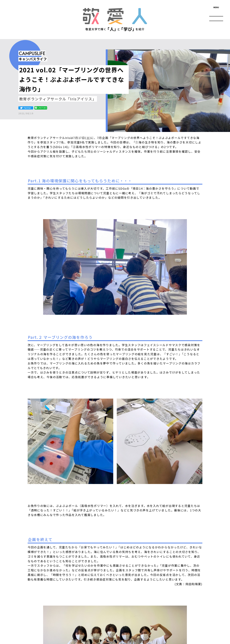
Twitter (27, 108)
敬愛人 (115, 16)
